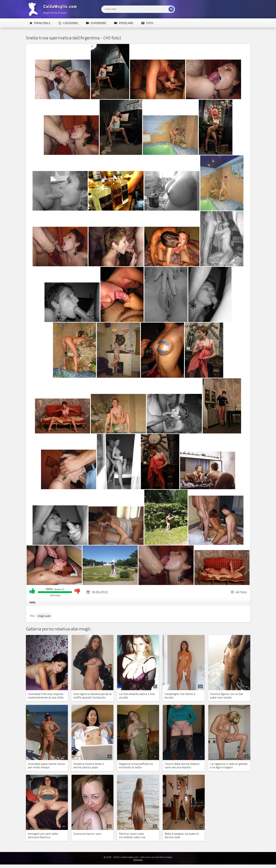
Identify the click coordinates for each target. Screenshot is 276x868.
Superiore (96, 23)
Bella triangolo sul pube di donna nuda (182, 835)
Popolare (124, 23)
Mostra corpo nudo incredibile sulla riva (132, 835)
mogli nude (44, 616)
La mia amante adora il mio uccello (137, 696)
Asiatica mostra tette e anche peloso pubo (89, 765)
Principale (40, 23)
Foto (147, 23)
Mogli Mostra (54, 9)
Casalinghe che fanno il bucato (180, 696)
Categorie (68, 23)
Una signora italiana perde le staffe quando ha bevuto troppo (92, 696)
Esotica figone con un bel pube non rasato (227, 696)
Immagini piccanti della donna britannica (43, 835)
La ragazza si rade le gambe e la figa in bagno (229, 765)
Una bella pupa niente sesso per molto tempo (46, 765)
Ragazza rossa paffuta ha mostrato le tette (136, 765)
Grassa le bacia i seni (87, 834)
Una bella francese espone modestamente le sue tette (46, 696)
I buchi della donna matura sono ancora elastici (182, 765)
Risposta (138, 860)
